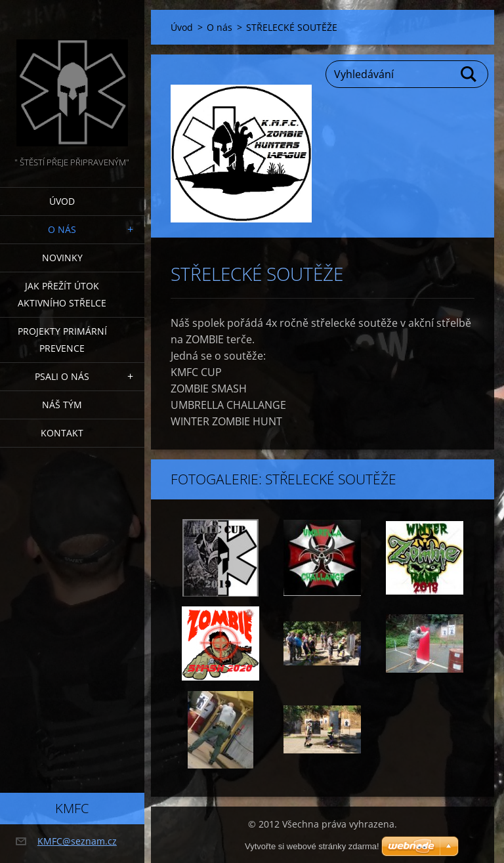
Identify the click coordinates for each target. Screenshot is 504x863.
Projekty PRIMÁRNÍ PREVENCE (62, 340)
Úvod (62, 201)
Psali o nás (62, 376)
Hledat (469, 74)
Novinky (62, 258)
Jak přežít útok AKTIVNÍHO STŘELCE (62, 294)
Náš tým (62, 405)
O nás (62, 229)
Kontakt (62, 433)
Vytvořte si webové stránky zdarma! (312, 846)
